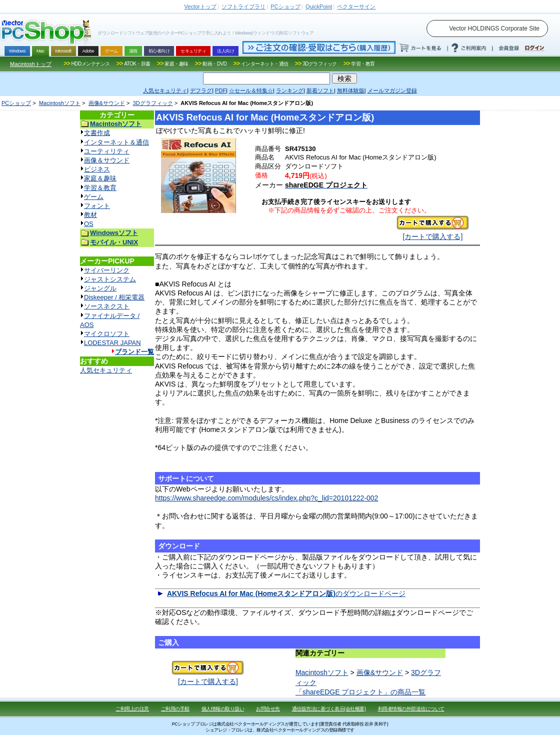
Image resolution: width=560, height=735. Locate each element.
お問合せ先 (268, 709)
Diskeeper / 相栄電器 (114, 297)
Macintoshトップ (31, 64)
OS (89, 224)
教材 (90, 215)
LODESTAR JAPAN (112, 343)
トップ (200, 6)
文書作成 (97, 133)
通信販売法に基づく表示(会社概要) (329, 709)
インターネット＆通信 (116, 142)
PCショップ (16, 103)
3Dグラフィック (153, 103)
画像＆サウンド (107, 160)
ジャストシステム (110, 279)
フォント (97, 206)
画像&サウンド (107, 103)
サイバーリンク (107, 270)
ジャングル (100, 288)
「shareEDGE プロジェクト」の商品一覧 (361, 692)
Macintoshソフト (60, 103)
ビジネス (97, 169)
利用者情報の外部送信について (411, 709)
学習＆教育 (100, 188)
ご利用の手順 (175, 709)
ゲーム (94, 197)
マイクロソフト (107, 334)
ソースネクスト (107, 306)
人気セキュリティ (106, 370)
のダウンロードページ (286, 593)
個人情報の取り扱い (223, 709)
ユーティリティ (107, 151)
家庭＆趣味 (100, 178)
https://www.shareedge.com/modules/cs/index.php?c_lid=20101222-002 (266, 498)
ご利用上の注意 (132, 709)
